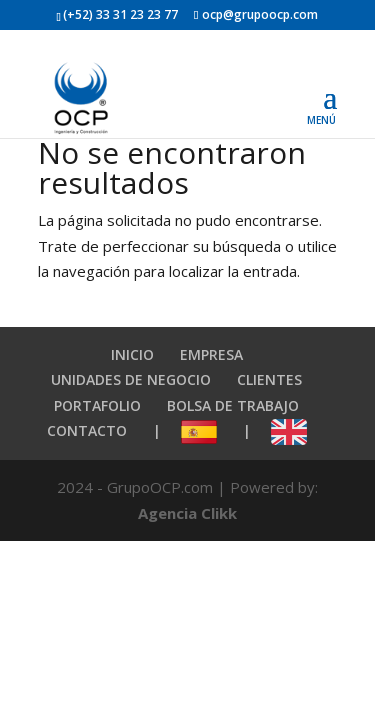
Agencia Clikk (187, 513)
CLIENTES (269, 379)
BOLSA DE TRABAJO (233, 405)
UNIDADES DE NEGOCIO (131, 379)
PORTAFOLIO (97, 405)
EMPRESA (211, 354)
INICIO (132, 354)
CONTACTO (87, 430)
